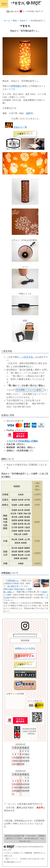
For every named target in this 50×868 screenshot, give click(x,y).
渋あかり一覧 (16, 127)
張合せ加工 (19, 589)
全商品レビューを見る (25, 648)
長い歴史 (11, 586)
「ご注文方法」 (27, 357)
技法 (45, 592)
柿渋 (11, 589)
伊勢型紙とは (13, 581)
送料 (28, 113)
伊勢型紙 (15, 86)
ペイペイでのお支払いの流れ (23, 441)
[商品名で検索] (25, 635)
